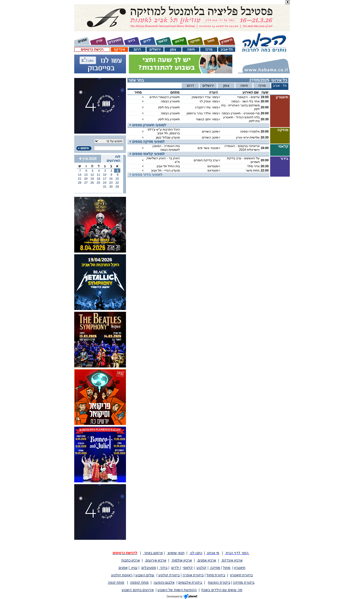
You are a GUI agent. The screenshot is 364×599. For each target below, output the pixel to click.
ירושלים (155, 49)
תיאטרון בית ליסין (169, 107)
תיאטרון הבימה (170, 101)
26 (92, 183)
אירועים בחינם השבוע (138, 590)
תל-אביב (227, 49)
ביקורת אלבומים (190, 583)
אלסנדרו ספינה (250, 131)
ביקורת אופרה (193, 575)
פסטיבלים (149, 568)
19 (92, 179)
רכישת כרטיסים (92, 49)
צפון (173, 49)
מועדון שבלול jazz (168, 137)
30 (111, 187)
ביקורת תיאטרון (241, 575)
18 (98, 179)
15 (117, 179)
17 (105, 179)
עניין (134, 568)
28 (80, 183)
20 (86, 179)
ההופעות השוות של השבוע (177, 590)
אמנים (123, 568)
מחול (227, 568)
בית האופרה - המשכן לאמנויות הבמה (166, 148)
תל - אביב (280, 86)
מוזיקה (215, 568)
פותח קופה (116, 583)
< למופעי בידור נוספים (145, 175)
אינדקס (119, 49)
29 (117, 187)
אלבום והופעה (164, 583)
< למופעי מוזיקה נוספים (146, 142)
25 (98, 183)
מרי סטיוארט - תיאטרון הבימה (241, 113)
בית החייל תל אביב (168, 166)
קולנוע (201, 568)
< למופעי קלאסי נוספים (146, 154)
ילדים (176, 568)
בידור (163, 568)
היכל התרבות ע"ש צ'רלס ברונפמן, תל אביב (164, 131)
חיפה (191, 49)
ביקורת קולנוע (169, 575)
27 (86, 183)
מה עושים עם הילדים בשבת (222, 590)
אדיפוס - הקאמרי (248, 97)
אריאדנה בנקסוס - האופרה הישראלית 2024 (242, 148)
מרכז (209, 49)
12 (92, 175)
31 (105, 187)
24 (105, 183)
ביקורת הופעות (219, 583)
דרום (137, 49)
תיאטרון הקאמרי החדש (165, 97)
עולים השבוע (145, 575)
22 (117, 183)
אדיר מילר (253, 166)
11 (98, 175)
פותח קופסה (139, 583)
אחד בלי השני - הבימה (245, 101)
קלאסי (188, 568)
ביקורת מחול (216, 575)
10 (105, 175)
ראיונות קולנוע (122, 575)
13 (86, 175)
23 (111, 183)
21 (80, 179)
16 (111, 179)
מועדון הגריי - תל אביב (165, 170)
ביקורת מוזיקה (244, 583)
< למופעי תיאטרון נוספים (147, 125)
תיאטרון (240, 568)
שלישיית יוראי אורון (248, 137)
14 (80, 175)
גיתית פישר (253, 170)
